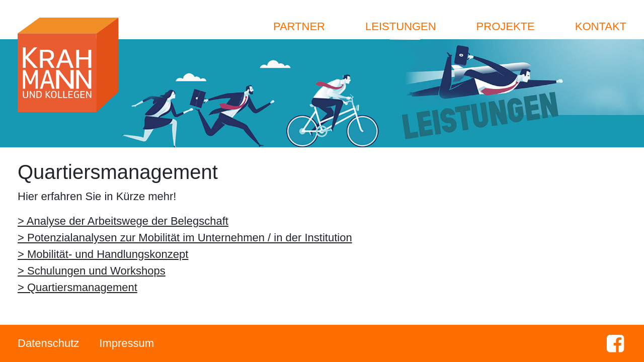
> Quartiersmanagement (77, 287)
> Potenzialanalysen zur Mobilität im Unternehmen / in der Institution (185, 238)
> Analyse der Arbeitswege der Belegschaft (123, 221)
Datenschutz (48, 343)
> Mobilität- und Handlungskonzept (103, 254)
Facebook (615, 343)
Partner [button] (299, 26)
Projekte (506, 26)
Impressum (127, 343)
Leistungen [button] (401, 26)
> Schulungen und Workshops (92, 271)
